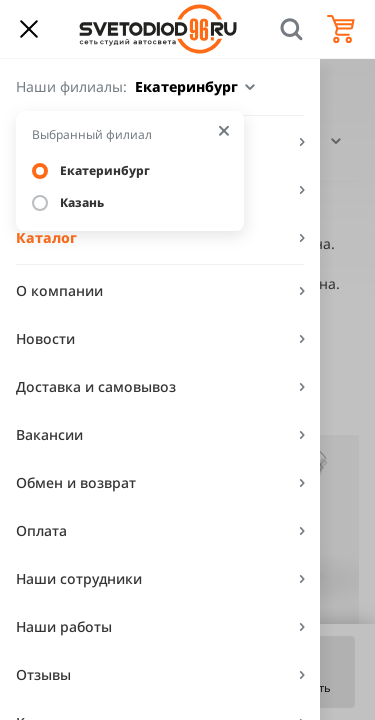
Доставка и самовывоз (96, 386)
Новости (45, 338)
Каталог (46, 237)
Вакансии (49, 434)
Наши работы (64, 626)
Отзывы (43, 674)
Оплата (41, 530)
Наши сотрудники (79, 578)
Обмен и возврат (76, 482)
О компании (59, 290)
